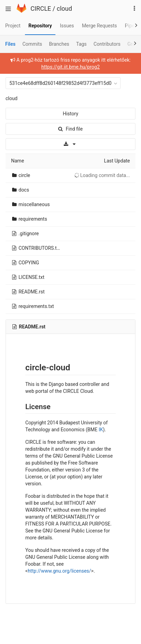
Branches (59, 44)
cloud (64, 8)
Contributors (107, 44)
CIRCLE (41, 8)
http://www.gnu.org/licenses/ (59, 571)
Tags (81, 44)
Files (10, 44)
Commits (32, 44)
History (70, 114)
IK (101, 430)
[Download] (70, 144)
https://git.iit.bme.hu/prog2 (70, 67)
